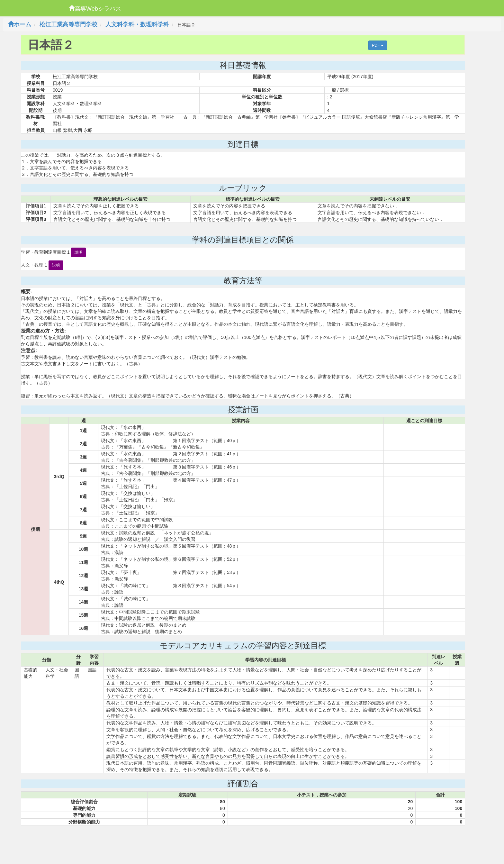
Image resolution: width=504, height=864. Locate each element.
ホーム (20, 24)
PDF (378, 45)
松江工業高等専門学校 (68, 24)
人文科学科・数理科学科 (137, 24)
